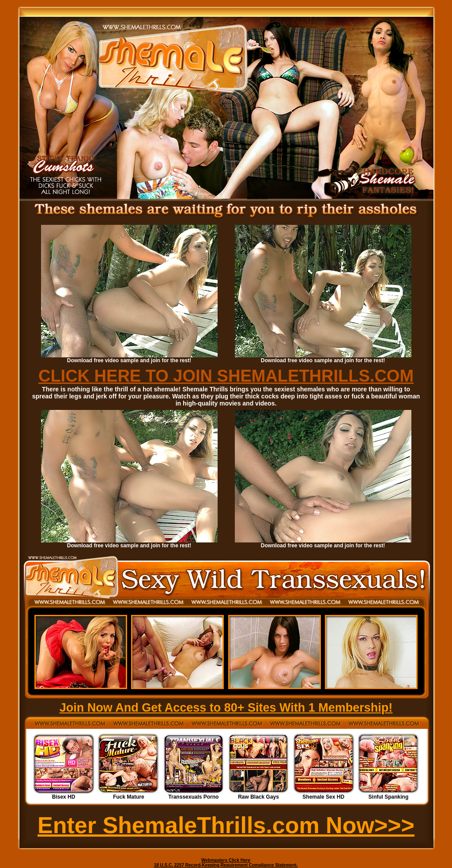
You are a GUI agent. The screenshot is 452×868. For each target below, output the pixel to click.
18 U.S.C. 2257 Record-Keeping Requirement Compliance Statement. (226, 865)
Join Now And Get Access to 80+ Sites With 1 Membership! (226, 708)
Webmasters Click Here (226, 860)
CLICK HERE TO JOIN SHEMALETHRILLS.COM (226, 376)
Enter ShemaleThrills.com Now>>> (226, 825)
